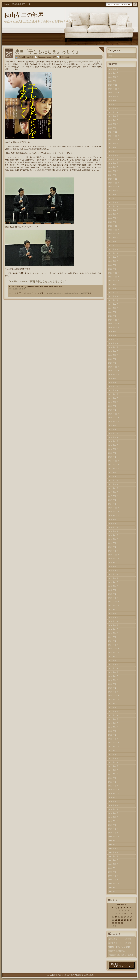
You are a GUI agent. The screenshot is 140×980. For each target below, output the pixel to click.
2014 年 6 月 (113, 625)
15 (119, 917)
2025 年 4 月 (113, 116)
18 (128, 917)
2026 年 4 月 (113, 69)
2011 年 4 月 (113, 774)
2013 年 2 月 (113, 688)
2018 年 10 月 (114, 422)
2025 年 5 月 (113, 112)
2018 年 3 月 (113, 449)
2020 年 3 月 (113, 355)
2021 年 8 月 (113, 289)
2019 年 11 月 (114, 371)
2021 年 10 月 (114, 281)
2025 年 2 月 (113, 124)
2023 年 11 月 (114, 183)
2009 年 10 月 (114, 845)
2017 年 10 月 (114, 469)
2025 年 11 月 (114, 89)
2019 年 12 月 (114, 367)
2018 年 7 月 (113, 433)
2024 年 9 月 (113, 144)
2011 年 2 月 (113, 782)
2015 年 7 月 (113, 574)
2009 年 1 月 (113, 880)
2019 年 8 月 (113, 383)
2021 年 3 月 (113, 308)
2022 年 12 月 (114, 226)
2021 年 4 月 (113, 304)
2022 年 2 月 (113, 265)
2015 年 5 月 (113, 582)
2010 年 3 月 (113, 825)
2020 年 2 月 (113, 359)
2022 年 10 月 (114, 234)
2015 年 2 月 (113, 594)
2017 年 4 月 (113, 492)
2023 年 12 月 (114, 179)
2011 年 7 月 (113, 762)
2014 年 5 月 (113, 629)
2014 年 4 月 (113, 633)
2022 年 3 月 (113, 261)
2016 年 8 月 (113, 523)
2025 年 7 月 (113, 105)
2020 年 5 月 (113, 347)
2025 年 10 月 (114, 93)
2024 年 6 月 (113, 155)
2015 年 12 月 (114, 555)
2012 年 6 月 (113, 719)
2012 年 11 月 (114, 700)
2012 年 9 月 (113, 708)
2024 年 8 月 (113, 148)
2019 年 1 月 (113, 410)
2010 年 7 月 (113, 809)
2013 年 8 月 (113, 664)
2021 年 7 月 (113, 292)
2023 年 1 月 (113, 222)
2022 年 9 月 (113, 238)
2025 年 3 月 (113, 120)
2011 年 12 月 (114, 743)
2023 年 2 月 (113, 218)
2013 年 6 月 (113, 672)
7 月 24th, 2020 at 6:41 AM (17, 289)
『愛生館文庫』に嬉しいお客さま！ (121, 955)
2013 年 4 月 (113, 680)
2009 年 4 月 (113, 868)
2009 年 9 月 (113, 848)
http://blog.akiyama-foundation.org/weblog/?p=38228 (68, 293)
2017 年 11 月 (114, 465)
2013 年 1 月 (113, 692)
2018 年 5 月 (113, 441)
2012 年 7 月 (113, 715)
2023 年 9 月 (113, 191)
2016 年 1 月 (113, 551)
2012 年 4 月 (113, 727)
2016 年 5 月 (113, 535)
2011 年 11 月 (114, 747)
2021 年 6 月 (113, 296)
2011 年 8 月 (113, 758)
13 (113, 917)
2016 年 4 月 (113, 539)
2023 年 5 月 (113, 206)
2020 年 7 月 (113, 339)
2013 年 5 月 (113, 676)
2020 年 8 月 (113, 336)
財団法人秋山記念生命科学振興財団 (69, 975)
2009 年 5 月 (113, 864)
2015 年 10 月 (114, 563)
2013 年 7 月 (113, 668)
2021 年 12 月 (114, 273)
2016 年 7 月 (113, 527)
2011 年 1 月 (113, 786)
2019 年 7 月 (113, 386)
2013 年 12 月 (114, 649)
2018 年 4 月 (113, 445)
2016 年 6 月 (113, 531)
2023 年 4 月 (113, 210)
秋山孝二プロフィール (21, 4)
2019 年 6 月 (113, 390)
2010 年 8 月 (113, 805)
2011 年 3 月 (113, 778)
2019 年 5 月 (113, 394)
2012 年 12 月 (114, 696)
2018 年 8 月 (113, 430)
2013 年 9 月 (113, 661)
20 (113, 920)
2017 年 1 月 (113, 504)
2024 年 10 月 (114, 140)
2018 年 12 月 (114, 414)
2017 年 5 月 (113, 488)
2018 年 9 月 (113, 426)
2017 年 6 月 (113, 484)
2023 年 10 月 (114, 187)
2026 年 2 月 (113, 77)
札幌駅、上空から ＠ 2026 (119, 947)
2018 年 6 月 (113, 437)
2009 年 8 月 (113, 852)
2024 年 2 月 (113, 171)
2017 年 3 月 (113, 496)
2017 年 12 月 (114, 461)
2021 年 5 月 (113, 300)
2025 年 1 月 (113, 128)
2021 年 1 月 (113, 316)
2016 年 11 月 (114, 512)
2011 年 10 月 (114, 751)
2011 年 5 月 (113, 770)
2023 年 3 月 (113, 214)
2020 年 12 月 (114, 320)
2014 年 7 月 (113, 621)
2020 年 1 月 (113, 363)
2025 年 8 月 (113, 101)
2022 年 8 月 (113, 242)
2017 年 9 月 (113, 473)
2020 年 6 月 (113, 343)
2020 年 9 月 (113, 332)
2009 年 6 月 (113, 860)
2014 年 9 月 (113, 614)
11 (128, 914)
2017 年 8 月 (113, 477)
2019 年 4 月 (113, 398)
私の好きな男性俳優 (117, 951)
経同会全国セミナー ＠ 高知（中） (120, 940)
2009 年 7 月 (113, 856)
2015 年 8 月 (113, 570)
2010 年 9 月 (113, 801)
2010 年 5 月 (113, 817)
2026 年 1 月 (113, 81)
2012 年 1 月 (113, 739)
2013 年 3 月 (113, 684)
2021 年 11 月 (114, 277)
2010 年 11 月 (114, 794)
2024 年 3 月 (113, 167)
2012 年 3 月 (113, 731)
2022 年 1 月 (113, 269)
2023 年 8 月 (113, 195)
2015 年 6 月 (113, 578)
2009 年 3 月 (113, 872)
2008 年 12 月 (114, 884)
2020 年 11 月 (114, 324)
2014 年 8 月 (113, 617)
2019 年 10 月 (114, 375)
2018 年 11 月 (114, 418)
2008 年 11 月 (114, 888)
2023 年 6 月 (113, 202)
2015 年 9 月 (113, 567)
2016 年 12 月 (114, 508)
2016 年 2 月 (113, 547)
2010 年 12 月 (114, 790)
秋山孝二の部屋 (24, 15)
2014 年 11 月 (114, 606)
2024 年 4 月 (113, 163)
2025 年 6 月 (113, 108)
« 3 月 (114, 926)
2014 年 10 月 (114, 610)
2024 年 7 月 (113, 152)
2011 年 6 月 (113, 766)
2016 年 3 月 (113, 543)
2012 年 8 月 (113, 711)
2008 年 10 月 (114, 892)
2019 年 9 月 (113, 379)
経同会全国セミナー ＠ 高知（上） (120, 944)
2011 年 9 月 (113, 755)
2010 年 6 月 (113, 813)
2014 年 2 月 (113, 641)
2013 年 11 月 (114, 653)
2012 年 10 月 (114, 704)
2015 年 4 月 (113, 586)
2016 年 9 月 (113, 520)
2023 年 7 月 (113, 199)
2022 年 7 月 (113, 245)
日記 (54, 57)
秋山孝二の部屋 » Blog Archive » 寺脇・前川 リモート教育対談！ (34, 287)
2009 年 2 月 (113, 876)
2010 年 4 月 (113, 821)
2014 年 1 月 (113, 645)
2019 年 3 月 (113, 402)
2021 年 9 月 (113, 285)
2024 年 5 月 (113, 159)
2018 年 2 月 (113, 453)
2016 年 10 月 (114, 516)
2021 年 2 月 (113, 312)
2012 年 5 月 (113, 723)
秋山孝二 (90, 975)
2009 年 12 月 (114, 837)
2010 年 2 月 (113, 829)
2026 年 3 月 (113, 73)
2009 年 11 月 (114, 841)
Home (6, 4)
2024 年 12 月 (114, 132)
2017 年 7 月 (113, 480)
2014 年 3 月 (113, 637)
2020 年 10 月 (114, 328)
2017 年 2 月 (113, 500)
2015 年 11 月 (114, 559)
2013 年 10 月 (114, 657)
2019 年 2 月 (113, 406)
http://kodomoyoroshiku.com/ (82, 62)
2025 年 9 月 (113, 97)
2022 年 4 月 (113, 257)
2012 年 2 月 (113, 735)
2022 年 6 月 (113, 249)
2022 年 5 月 (113, 253)
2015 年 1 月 (113, 598)
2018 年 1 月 (113, 457)
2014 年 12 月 (114, 602)
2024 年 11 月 (114, 136)
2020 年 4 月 (113, 351)
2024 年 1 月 (113, 175)
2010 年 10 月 (114, 798)
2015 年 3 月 (113, 590)
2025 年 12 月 (114, 85)
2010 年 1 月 (113, 833)
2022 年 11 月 (114, 230)
